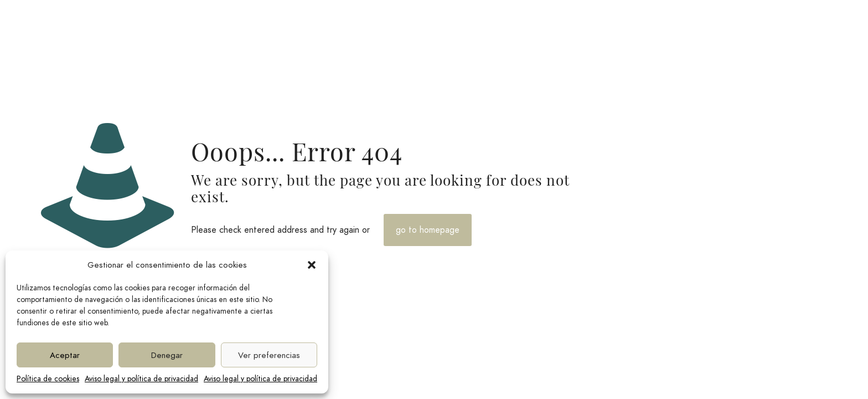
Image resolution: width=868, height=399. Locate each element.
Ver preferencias (269, 355)
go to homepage (428, 230)
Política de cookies (48, 379)
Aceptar (65, 355)
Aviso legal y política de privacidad (141, 379)
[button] (312, 265)
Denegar (167, 355)
